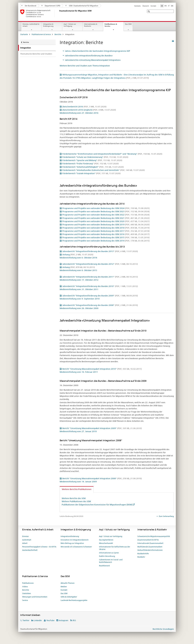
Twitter (26, 620)
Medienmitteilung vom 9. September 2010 (80, 299)
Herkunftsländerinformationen (150, 550)
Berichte (58, 34)
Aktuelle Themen (68, 583)
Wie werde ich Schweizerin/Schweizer (76, 547)
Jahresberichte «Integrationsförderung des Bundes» (89, 56)
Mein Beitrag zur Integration (72, 543)
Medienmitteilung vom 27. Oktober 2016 (79, 113)
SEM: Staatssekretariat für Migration (82, 6)
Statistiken (27, 593)
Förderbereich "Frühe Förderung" (91, 164)
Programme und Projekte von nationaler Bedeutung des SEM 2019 (106, 225)
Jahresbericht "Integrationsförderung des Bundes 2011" (100, 277)
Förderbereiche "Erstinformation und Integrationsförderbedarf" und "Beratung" (112, 154)
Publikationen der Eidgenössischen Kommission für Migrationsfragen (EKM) (97, 505)
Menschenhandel (106, 543)
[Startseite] (59, 13)
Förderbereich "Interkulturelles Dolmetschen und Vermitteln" (104, 170)
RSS (74, 620)
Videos (25, 587)
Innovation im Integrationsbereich (75, 540)
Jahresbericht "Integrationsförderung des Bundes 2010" (100, 286)
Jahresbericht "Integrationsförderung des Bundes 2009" (100, 296)
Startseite (137, 6)
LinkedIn (38, 620)
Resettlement (104, 566)
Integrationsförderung (70, 536)
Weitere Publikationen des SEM (76, 501)
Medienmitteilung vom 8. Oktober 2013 (78, 270)
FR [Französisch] (166, 6)
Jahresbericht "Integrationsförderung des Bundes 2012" (100, 264)
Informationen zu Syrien (109, 553)
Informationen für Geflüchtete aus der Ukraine (115, 548)
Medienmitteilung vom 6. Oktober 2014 (78, 258)
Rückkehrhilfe (143, 554)
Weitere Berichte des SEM (74, 498)
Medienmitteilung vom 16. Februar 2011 (79, 372)
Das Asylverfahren (106, 540)
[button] (149, 11)
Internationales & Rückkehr (91, 25)
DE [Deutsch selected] (162, 6)
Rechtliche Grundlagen (163, 629)
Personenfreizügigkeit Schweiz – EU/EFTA (39, 547)
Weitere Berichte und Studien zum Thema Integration (85, 66)
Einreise (25, 536)
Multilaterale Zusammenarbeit (150, 547)
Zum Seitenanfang (166, 516)
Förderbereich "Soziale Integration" (91, 173)
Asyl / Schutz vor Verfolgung (70, 25)
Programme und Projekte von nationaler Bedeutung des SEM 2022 (106, 215)
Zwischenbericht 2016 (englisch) (89, 110)
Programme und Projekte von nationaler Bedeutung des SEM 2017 (106, 231)
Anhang (78, 255)
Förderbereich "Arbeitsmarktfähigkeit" (93, 167)
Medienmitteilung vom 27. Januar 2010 (78, 431)
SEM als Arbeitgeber (69, 597)
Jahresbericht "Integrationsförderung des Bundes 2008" (100, 305)
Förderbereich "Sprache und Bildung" (92, 160)
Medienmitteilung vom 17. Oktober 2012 (79, 280)
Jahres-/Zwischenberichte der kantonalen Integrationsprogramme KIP (97, 51)
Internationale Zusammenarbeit (150, 543)
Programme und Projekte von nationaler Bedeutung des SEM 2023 (106, 211)
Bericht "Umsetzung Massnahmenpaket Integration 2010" (102, 369)
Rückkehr (141, 557)
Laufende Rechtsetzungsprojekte (74, 600)
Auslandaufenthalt (30, 550)
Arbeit (25, 543)
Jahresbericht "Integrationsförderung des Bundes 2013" (100, 251)
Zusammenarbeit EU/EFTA (148, 540)
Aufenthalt (27, 540)
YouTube (50, 620)
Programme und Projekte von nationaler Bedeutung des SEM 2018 (106, 228)
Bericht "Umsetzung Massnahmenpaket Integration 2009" (102, 428)
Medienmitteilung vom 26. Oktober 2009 (79, 308)
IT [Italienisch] (169, 6)
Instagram (64, 620)
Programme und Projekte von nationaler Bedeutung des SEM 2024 (106, 208)
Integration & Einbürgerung (48, 25)
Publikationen (28, 583)
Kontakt (153, 6)
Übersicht (146, 6)
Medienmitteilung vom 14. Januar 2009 (78, 482)
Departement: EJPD (51, 6)
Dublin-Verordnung (107, 556)
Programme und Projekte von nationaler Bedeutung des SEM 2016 (106, 234)
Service (25, 600)
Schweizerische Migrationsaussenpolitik (154, 536)
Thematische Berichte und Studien (36, 54)
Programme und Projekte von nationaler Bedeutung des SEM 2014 (106, 241)
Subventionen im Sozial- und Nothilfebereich (111, 561)
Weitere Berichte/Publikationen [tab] (77, 489)
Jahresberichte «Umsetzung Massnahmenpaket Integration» (93, 60)
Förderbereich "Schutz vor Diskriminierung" (95, 157)
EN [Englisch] (172, 6)
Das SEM (128, 24)
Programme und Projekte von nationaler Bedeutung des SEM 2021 (106, 218)
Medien (64, 587)
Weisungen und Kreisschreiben (35, 597)
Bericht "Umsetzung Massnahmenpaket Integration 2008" (102, 478)
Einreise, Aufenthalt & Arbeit (31, 25)
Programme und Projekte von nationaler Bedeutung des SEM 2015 (106, 237)
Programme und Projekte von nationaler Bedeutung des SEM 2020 (106, 221)
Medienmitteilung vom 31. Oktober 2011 (79, 289)
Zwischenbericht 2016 (84, 107)
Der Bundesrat (29, 6)
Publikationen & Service (111, 26)
